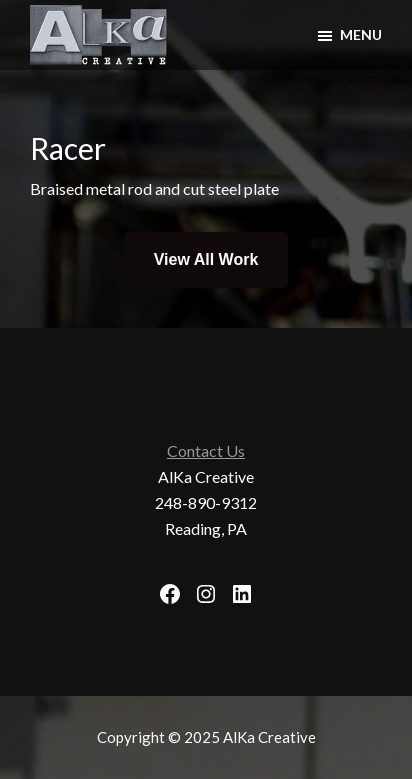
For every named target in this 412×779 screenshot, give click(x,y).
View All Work (206, 259)
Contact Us (206, 450)
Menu (361, 34)
